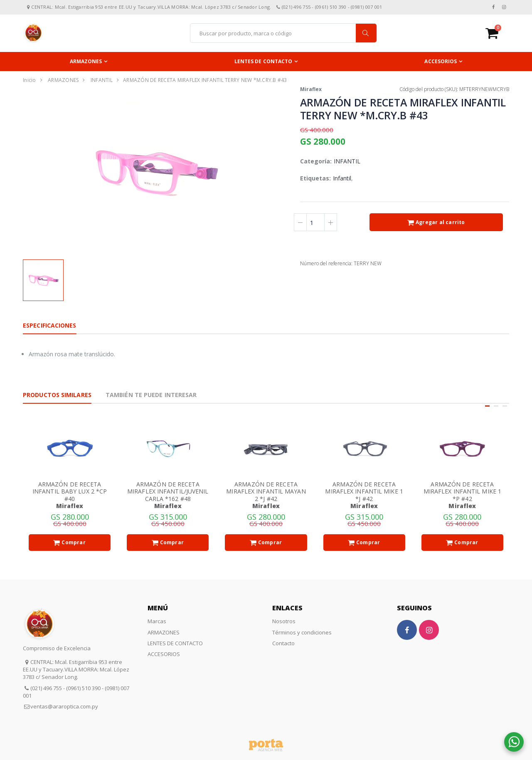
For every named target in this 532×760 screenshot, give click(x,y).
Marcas (157, 621)
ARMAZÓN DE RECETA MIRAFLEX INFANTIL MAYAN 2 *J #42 (266, 491)
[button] (497, 33)
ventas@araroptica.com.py (64, 706)
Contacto (283, 643)
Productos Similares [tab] (57, 395)
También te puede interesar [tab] (151, 395)
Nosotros (284, 621)
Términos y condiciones (302, 632)
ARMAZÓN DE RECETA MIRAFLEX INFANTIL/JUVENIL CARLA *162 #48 (168, 491)
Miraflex (311, 89)
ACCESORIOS (441, 61)
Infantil (342, 178)
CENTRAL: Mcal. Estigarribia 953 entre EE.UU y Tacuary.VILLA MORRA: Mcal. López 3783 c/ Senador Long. (76, 669)
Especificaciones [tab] (50, 325)
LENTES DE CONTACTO (264, 61)
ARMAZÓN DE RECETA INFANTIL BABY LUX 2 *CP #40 (70, 491)
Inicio (30, 80)
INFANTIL (102, 80)
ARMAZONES (86, 61)
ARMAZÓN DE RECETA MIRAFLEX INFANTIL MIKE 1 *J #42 (364, 491)
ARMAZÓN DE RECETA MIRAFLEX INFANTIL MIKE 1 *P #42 (462, 491)
